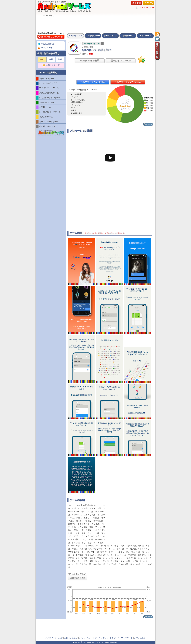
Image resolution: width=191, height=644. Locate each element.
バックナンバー (93, 36)
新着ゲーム (128, 36)
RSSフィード (45, 48)
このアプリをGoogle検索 (93, 82)
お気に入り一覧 (52, 65)
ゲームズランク (110, 36)
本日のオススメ (76, 36)
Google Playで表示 (90, 60)
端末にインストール (121, 60)
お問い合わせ (140, 638)
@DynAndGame (47, 44)
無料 (60, 59)
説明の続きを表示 (78, 578)
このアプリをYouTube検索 (128, 82)
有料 (51, 59)
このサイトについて (146, 7)
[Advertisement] (95, 24)
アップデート (145, 36)
